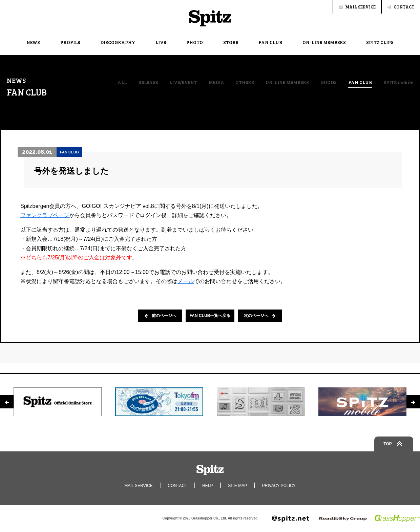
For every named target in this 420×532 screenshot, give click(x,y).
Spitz (210, 18)
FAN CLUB (270, 42)
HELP (207, 486)
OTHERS (245, 82)
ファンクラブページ (45, 215)
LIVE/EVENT (183, 82)
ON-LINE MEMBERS (324, 42)
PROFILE (70, 42)
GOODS (329, 82)
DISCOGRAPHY (118, 42)
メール (186, 281)
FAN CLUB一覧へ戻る (210, 316)
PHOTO (195, 42)
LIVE (161, 42)
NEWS (33, 42)
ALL (122, 82)
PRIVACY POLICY (279, 486)
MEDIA (216, 82)
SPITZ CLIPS (380, 42)
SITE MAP (237, 486)
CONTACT (401, 7)
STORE (231, 42)
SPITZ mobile (398, 82)
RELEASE (148, 82)
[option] (58, 402)
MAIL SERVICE (357, 7)
